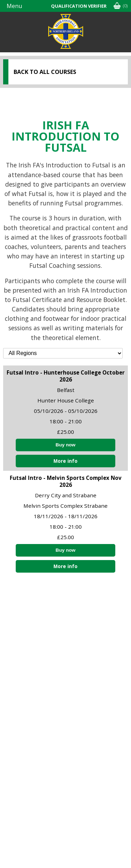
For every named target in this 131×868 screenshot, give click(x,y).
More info (65, 461)
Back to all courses (45, 72)
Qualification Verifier (79, 6)
